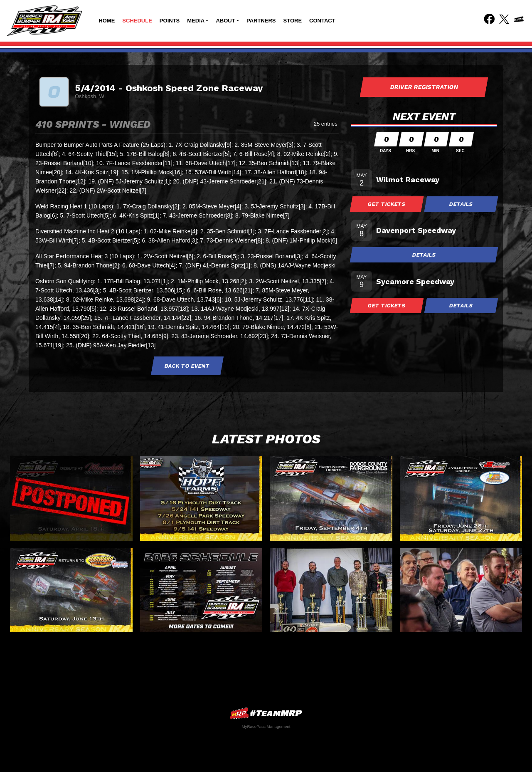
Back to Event (187, 366)
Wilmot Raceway (408, 179)
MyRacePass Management (266, 726)
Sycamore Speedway (415, 281)
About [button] (225, 21)
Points (170, 21)
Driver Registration (424, 87)
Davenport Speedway (416, 230)
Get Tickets (387, 204)
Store (293, 21)
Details (461, 204)
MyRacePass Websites (266, 713)
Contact (322, 21)
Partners (261, 21)
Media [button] (196, 21)
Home (107, 21)
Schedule (137, 21)
